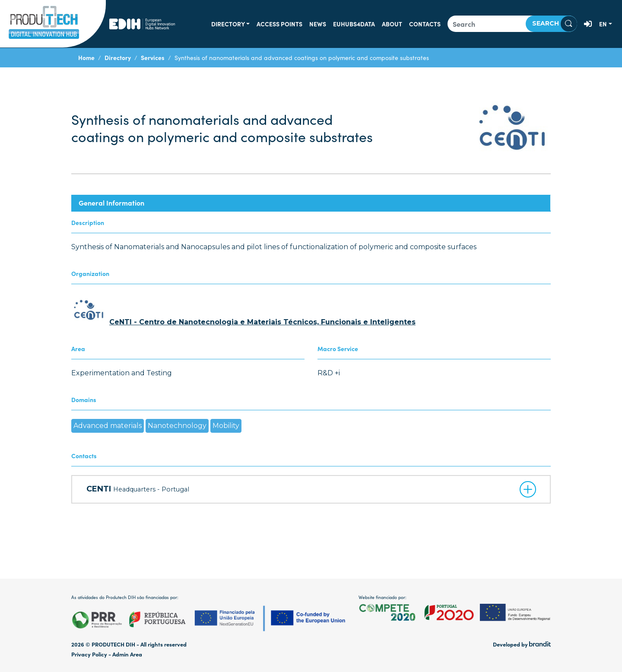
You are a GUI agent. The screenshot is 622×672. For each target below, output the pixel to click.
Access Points (279, 24)
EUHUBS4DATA (354, 24)
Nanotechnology (177, 426)
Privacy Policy (89, 654)
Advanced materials (108, 426)
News (318, 24)
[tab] (311, 203)
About (392, 24)
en (603, 24)
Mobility (226, 426)
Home (86, 57)
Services (153, 57)
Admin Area (127, 654)
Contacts (425, 24)
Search (555, 24)
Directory (228, 24)
